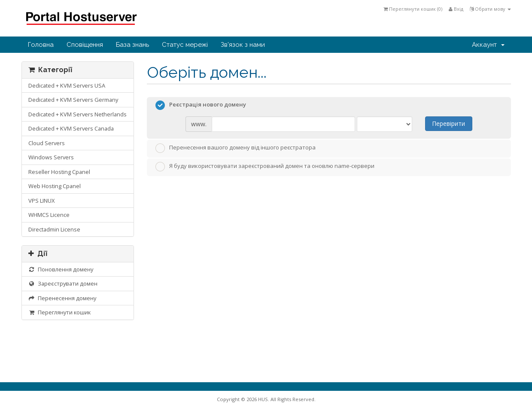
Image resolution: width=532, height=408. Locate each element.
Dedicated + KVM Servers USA (67, 85)
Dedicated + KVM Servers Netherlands (78, 114)
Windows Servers (51, 157)
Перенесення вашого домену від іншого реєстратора (236, 148)
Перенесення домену (62, 298)
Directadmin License (54, 229)
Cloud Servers (47, 143)
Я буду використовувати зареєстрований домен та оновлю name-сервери (265, 167)
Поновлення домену (61, 269)
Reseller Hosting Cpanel (59, 172)
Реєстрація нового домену (201, 105)
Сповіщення (85, 45)
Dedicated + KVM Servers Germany (73, 100)
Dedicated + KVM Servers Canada (71, 128)
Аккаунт (488, 45)
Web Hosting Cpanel (55, 186)
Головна (41, 45)
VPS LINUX (41, 201)
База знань (132, 45)
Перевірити (448, 123)
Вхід (456, 9)
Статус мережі (185, 45)
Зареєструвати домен (63, 283)
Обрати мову (490, 9)
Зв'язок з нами (243, 45)
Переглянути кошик (60, 312)
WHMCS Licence (49, 215)
